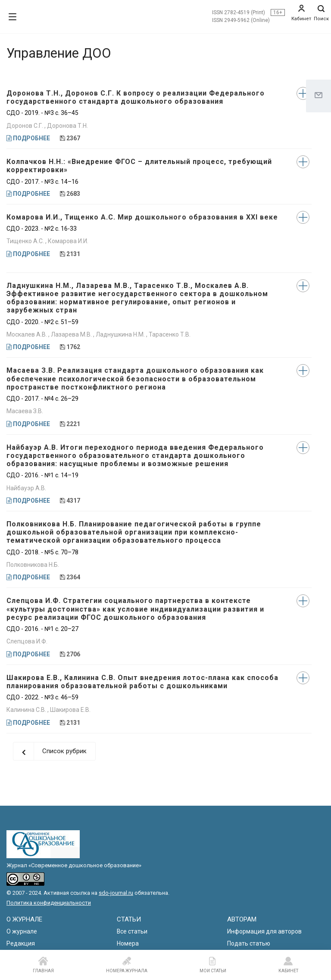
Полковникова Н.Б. (33, 565)
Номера (128, 943)
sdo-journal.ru (116, 893)
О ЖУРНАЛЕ (24, 919)
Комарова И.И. (68, 241)
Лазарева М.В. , (73, 334)
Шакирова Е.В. (70, 710)
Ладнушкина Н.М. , (122, 334)
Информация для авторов (264, 931)
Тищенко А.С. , (27, 241)
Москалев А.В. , (29, 334)
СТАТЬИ (129, 919)
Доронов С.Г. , (27, 126)
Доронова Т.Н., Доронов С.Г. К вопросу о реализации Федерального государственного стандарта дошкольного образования (136, 97)
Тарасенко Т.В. (170, 334)
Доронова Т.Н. (67, 126)
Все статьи (132, 931)
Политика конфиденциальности (49, 903)
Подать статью (249, 943)
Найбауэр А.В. (26, 488)
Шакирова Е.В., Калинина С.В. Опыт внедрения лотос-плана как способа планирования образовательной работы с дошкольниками (142, 682)
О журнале (22, 931)
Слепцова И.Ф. (27, 641)
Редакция (21, 943)
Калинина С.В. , (28, 710)
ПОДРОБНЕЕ (28, 138)
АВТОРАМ (242, 919)
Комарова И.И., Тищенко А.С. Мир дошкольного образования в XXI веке (142, 217)
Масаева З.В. (25, 411)
